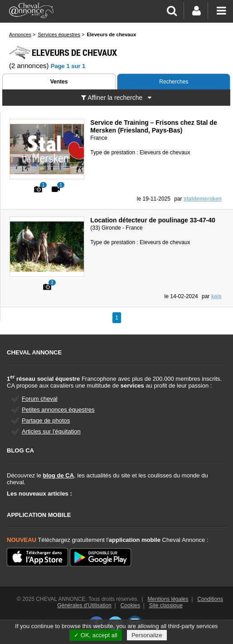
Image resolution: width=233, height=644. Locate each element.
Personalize (147, 635)
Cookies (130, 605)
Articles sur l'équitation (51, 431)
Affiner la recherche (116, 98)
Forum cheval (40, 399)
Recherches (174, 82)
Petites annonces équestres (58, 410)
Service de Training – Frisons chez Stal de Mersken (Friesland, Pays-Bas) (153, 126)
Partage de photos (46, 420)
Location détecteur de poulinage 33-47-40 (153, 220)
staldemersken (203, 199)
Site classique (166, 605)
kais (216, 296)
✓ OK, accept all (96, 635)
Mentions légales (168, 599)
